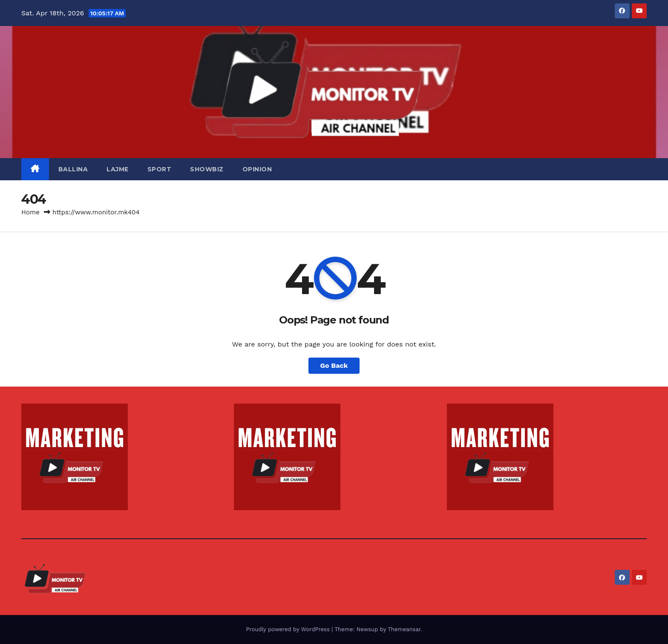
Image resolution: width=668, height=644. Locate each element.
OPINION (257, 169)
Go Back (334, 365)
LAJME (118, 169)
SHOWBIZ (207, 169)
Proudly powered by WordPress (289, 629)
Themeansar (404, 629)
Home (30, 212)
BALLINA (73, 169)
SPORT (160, 169)
